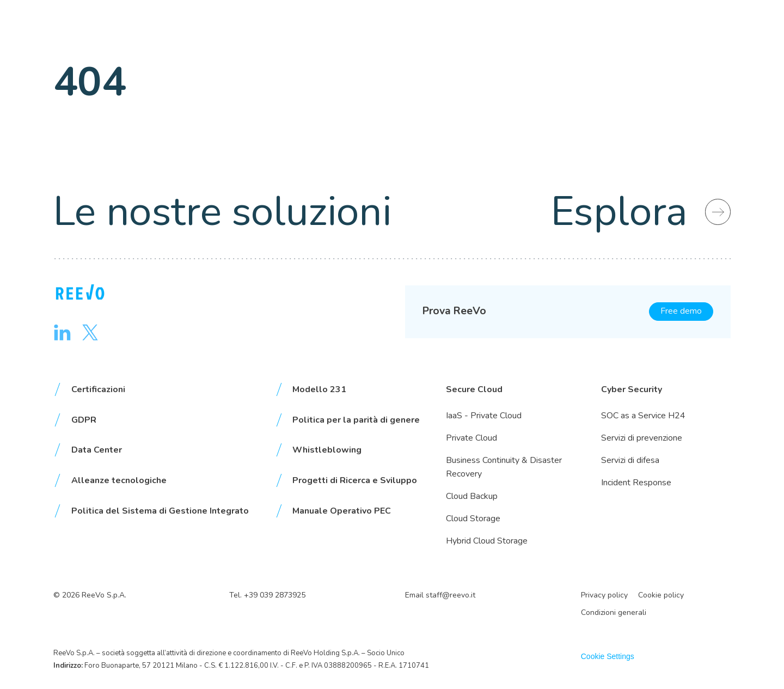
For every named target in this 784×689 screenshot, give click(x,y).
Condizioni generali (614, 612)
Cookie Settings (608, 656)
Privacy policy (604, 595)
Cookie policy (661, 595)
